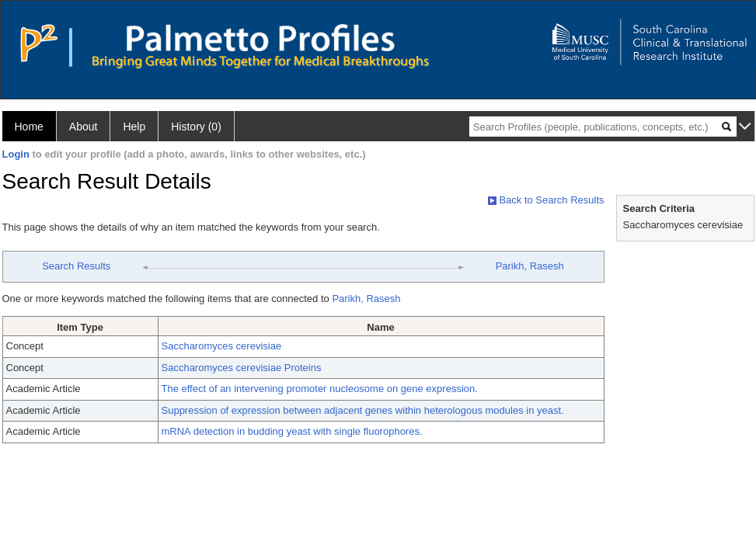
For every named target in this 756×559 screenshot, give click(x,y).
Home (29, 127)
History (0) (196, 127)
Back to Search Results (546, 200)
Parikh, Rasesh (530, 266)
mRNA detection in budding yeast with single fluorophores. (292, 431)
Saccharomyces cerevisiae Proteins (242, 368)
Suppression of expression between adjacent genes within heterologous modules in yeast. (363, 410)
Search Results (76, 266)
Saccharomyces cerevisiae (222, 346)
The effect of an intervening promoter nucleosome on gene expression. (320, 389)
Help (134, 127)
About (84, 127)
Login (16, 154)
